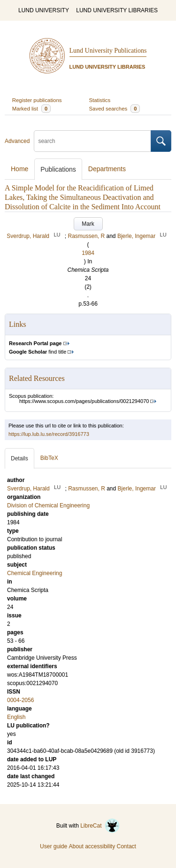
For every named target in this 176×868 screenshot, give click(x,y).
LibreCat (100, 826)
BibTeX (49, 458)
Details (19, 458)
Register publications (37, 100)
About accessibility (92, 846)
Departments (107, 169)
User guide (54, 846)
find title (38, 352)
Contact (126, 846)
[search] (92, 141)
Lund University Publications (108, 51)
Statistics (100, 100)
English (16, 717)
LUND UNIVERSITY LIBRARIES (117, 10)
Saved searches (115, 109)
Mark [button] (88, 224)
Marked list (31, 109)
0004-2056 (20, 700)
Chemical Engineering (34, 573)
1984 (88, 253)
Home (19, 169)
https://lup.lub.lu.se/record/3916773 (49, 434)
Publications (58, 169)
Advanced (17, 141)
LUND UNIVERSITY (44, 10)
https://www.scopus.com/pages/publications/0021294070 (84, 401)
